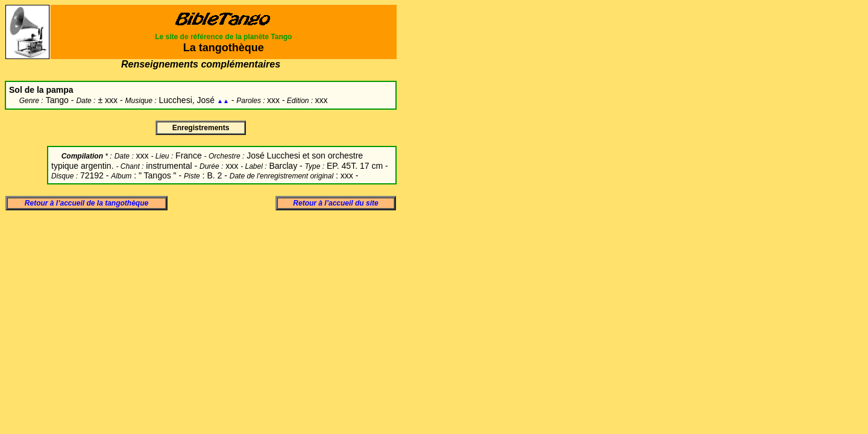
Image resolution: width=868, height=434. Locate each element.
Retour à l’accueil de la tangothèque (86, 203)
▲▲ (223, 101)
